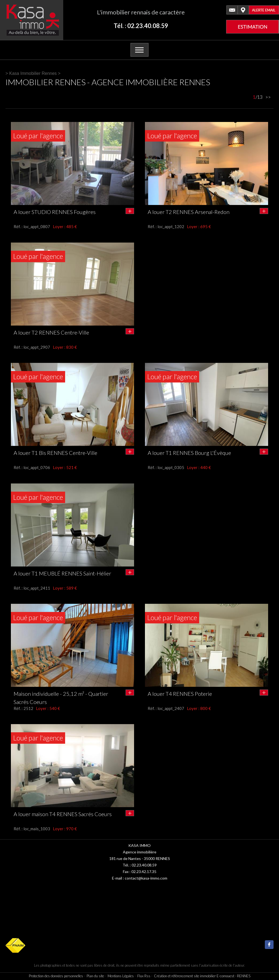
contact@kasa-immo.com (146, 878)
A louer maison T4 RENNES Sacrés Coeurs (63, 814)
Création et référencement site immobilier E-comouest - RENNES (202, 976)
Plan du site (95, 976)
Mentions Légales (121, 976)
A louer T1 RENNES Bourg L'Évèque (189, 453)
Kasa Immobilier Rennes (33, 73)
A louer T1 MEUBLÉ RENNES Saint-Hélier (62, 573)
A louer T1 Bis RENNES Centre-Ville (55, 453)
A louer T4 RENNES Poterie (180, 694)
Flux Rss (144, 976)
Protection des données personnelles (56, 976)
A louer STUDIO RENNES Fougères (55, 212)
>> (268, 97)
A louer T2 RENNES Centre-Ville (51, 332)
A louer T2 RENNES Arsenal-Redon (189, 212)
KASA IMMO (139, 845)
